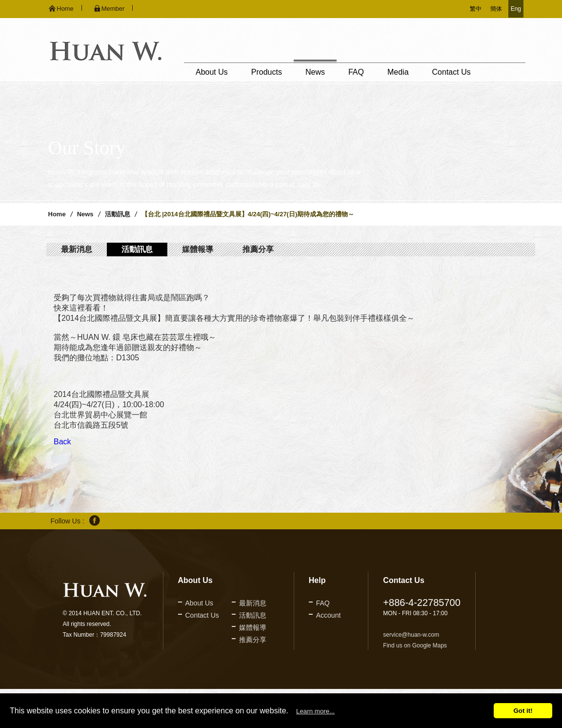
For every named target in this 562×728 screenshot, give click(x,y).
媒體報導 (198, 249)
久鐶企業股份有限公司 (106, 51)
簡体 (496, 9)
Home (57, 214)
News (315, 72)
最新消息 (77, 249)
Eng (516, 9)
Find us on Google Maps (415, 645)
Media (398, 72)
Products (267, 72)
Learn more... (315, 711)
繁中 (476, 9)
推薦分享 (258, 249)
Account (329, 615)
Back (62, 442)
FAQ (356, 72)
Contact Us (452, 72)
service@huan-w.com (411, 635)
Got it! (523, 711)
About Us (212, 72)
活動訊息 (118, 214)
